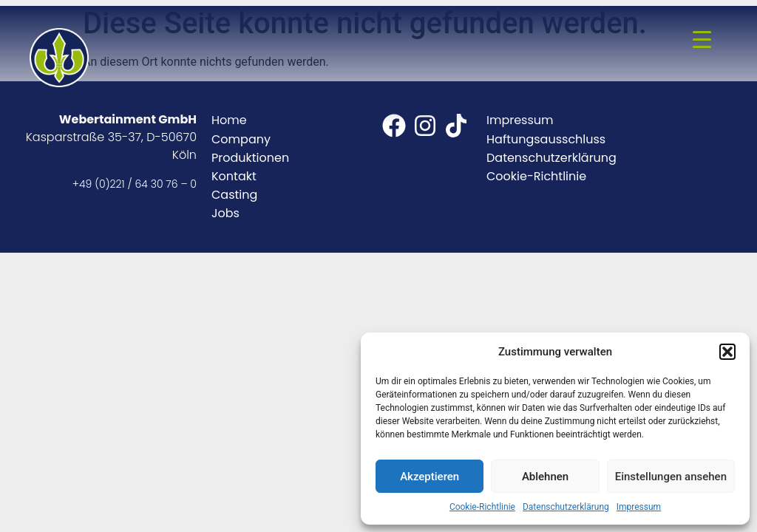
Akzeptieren (430, 477)
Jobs (225, 213)
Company (241, 139)
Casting (234, 195)
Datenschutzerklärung (566, 507)
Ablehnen (545, 477)
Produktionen (250, 158)
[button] (727, 352)
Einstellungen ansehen (671, 477)
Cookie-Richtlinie (482, 507)
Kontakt (234, 176)
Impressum (639, 507)
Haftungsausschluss (546, 139)
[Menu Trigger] (702, 39)
